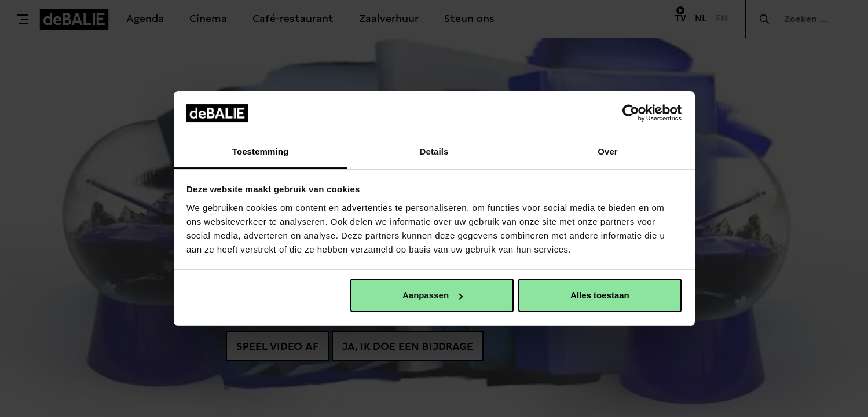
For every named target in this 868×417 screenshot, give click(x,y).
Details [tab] (434, 151)
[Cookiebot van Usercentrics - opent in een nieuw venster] (631, 113)
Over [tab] (608, 151)
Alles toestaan (600, 295)
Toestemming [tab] (261, 151)
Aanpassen (433, 295)
